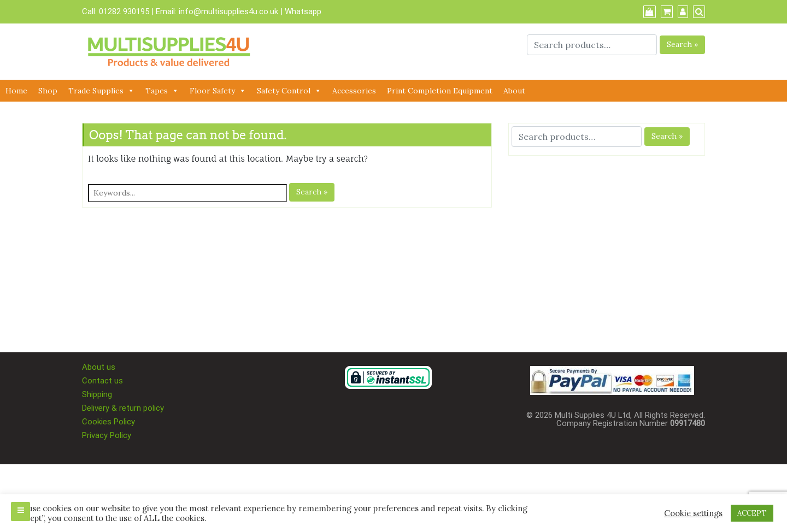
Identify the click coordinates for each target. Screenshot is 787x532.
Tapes (162, 91)
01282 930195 (124, 11)
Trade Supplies (101, 91)
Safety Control (289, 91)
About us (99, 367)
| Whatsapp (301, 11)
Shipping (97, 394)
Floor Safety (218, 91)
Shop (48, 91)
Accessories (354, 91)
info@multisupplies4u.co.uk (230, 11)
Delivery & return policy (123, 408)
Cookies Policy (108, 422)
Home (16, 91)
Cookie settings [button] (693, 513)
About (514, 91)
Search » (682, 44)
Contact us (102, 381)
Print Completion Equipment (440, 91)
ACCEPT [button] (752, 513)
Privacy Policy (107, 435)
